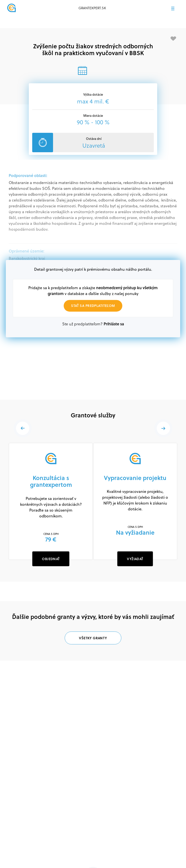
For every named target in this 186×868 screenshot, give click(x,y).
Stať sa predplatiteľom (93, 306)
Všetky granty (93, 638)
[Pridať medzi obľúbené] (173, 39)
